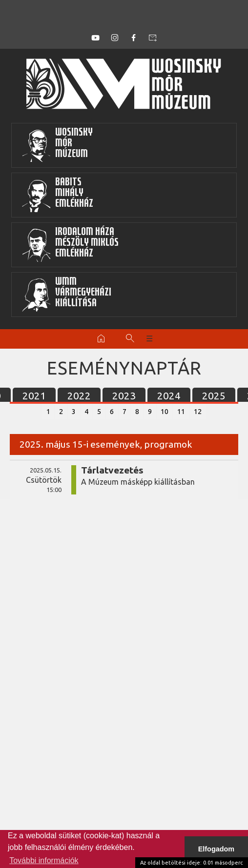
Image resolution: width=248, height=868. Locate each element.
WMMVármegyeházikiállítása (66, 295)
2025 (214, 396)
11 (181, 412)
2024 (169, 396)
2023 (124, 396)
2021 (34, 396)
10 (165, 412)
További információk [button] (44, 860)
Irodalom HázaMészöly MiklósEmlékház (70, 245)
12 (198, 412)
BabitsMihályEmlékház (57, 195)
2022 (79, 396)
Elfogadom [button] (216, 849)
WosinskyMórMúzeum (57, 145)
